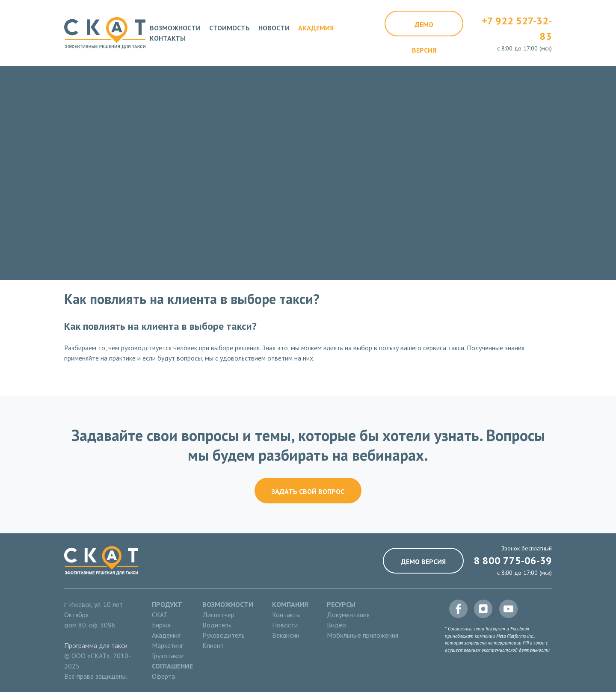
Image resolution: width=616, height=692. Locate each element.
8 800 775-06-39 (513, 560)
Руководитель (224, 635)
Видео (336, 625)
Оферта (163, 676)
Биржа (161, 625)
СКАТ (160, 615)
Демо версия (424, 28)
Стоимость (230, 28)
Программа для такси (96, 645)
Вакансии (286, 635)
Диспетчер (218, 615)
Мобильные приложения (363, 635)
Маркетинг (167, 645)
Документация (348, 615)
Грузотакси (168, 656)
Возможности (175, 28)
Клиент (213, 645)
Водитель (217, 625)
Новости (274, 28)
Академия (316, 28)
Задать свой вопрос (308, 491)
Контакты (168, 38)
